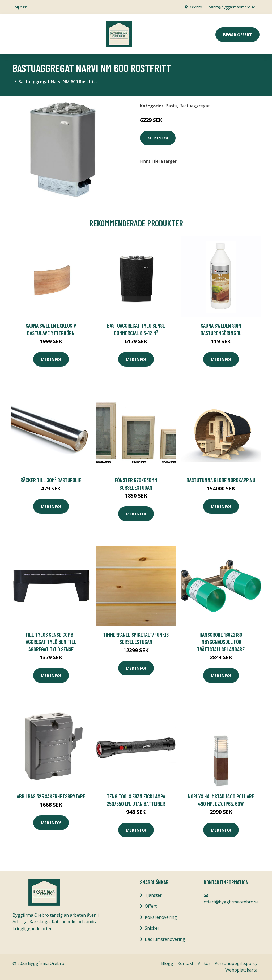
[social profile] (32, 7)
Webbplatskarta (241, 970)
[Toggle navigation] (20, 34)
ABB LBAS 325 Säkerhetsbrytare (51, 796)
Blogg (167, 963)
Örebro (196, 7)
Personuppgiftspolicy (236, 963)
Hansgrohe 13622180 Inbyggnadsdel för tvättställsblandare (221, 642)
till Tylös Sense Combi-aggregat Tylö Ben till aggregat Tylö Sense (51, 642)
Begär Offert (237, 34)
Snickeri (153, 928)
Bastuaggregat (194, 106)
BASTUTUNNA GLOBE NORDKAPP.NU (221, 480)
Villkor (204, 963)
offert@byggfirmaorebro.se (232, 7)
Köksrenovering (161, 917)
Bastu (171, 106)
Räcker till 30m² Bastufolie (51, 480)
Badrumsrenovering (165, 939)
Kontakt (185, 963)
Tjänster (153, 895)
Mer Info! (158, 138)
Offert (151, 906)
